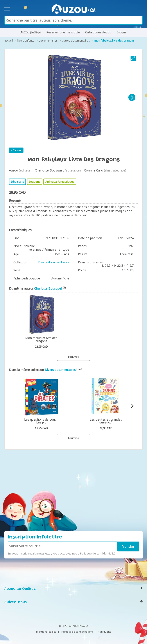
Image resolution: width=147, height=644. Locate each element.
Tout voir (73, 357)
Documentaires (48, 41)
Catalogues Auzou (98, 32)
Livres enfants (26, 41)
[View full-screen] (133, 58)
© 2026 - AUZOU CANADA (73, 626)
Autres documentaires (76, 41)
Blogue (122, 32)
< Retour (16, 150)
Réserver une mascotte (63, 32)
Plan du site (104, 632)
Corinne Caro (94, 170)
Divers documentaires (54, 262)
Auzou (13, 170)
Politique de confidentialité (98, 553)
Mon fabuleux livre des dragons (114, 41)
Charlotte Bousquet (49, 170)
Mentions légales (46, 632)
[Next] (132, 97)
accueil (9, 41)
